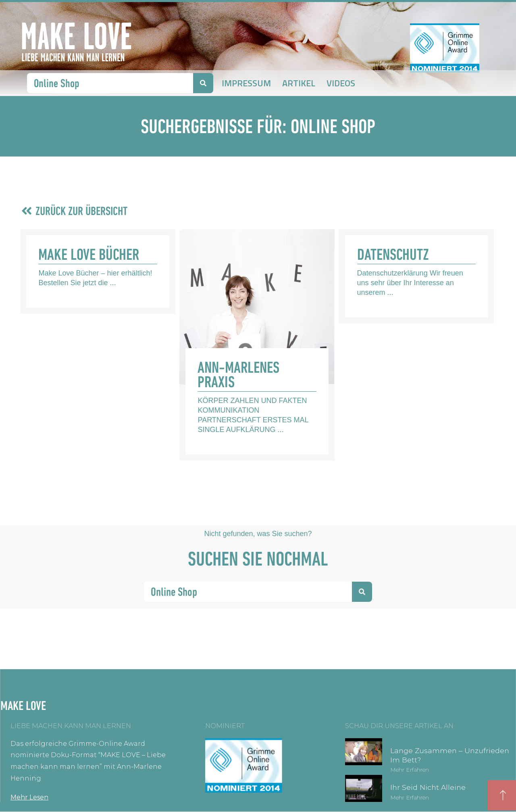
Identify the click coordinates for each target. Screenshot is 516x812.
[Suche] (203, 83)
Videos (341, 83)
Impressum (246, 83)
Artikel (299, 83)
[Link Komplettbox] (98, 271)
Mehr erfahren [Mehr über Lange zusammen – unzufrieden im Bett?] (410, 770)
